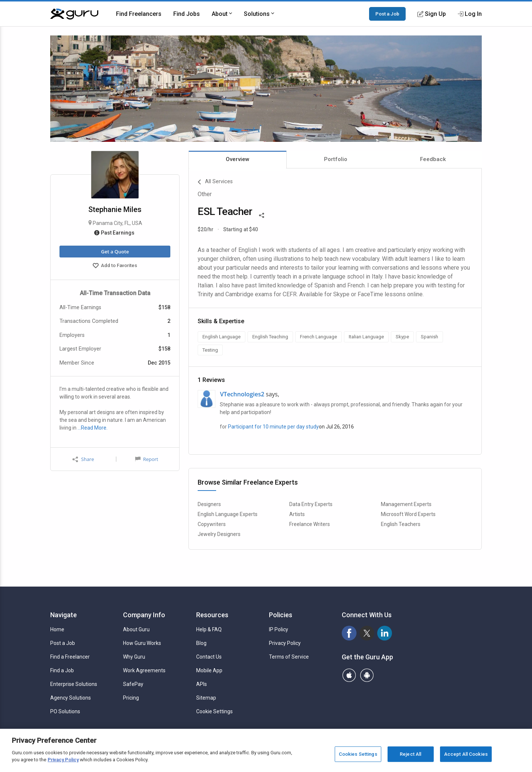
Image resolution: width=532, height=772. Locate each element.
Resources (212, 615)
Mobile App (209, 670)
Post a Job (387, 14)
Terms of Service (289, 657)
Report (147, 459)
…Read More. (93, 428)
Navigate (64, 615)
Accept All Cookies (466, 754)
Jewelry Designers (219, 534)
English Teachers (401, 524)
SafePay (133, 684)
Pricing (131, 698)
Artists (297, 514)
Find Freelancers (139, 14)
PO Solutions (65, 711)
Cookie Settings (214, 711)
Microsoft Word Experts (408, 514)
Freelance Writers (310, 524)
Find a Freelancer (70, 657)
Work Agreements (144, 670)
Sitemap (206, 698)
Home (57, 629)
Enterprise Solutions (74, 684)
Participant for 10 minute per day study (273, 427)
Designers (209, 504)
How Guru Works (142, 643)
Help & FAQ (209, 629)
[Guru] (74, 14)
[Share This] (262, 215)
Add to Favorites (115, 266)
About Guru (136, 629)
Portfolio (336, 159)
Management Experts (406, 504)
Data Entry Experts (311, 504)
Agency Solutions (71, 698)
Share (83, 459)
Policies (281, 615)
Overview (238, 159)
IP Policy (279, 629)
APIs (202, 684)
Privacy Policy (285, 643)
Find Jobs (187, 14)
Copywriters (212, 524)
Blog (201, 643)
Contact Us (209, 657)
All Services (215, 182)
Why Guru (134, 657)
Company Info (144, 615)
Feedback (433, 159)
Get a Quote (115, 252)
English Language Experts (228, 514)
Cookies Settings (358, 754)
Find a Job (62, 670)
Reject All (410, 754)
